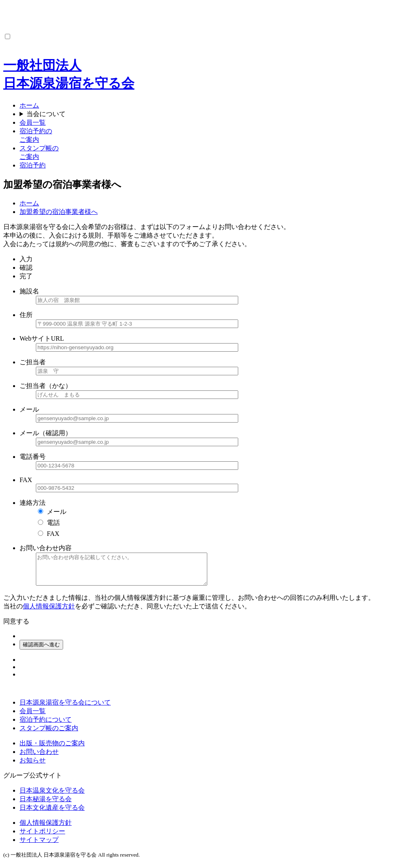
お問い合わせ (39, 758)
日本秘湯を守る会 (46, 805)
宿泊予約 (33, 165)
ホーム (29, 105)
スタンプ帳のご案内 (49, 734)
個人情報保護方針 (49, 612)
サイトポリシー (42, 837)
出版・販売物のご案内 (52, 749)
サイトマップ (39, 846)
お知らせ (33, 766)
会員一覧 (33, 122)
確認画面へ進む (41, 651)
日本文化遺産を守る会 (52, 814)
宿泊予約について (46, 726)
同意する (16, 627)
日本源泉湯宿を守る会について (65, 708)
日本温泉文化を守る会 (52, 796)
